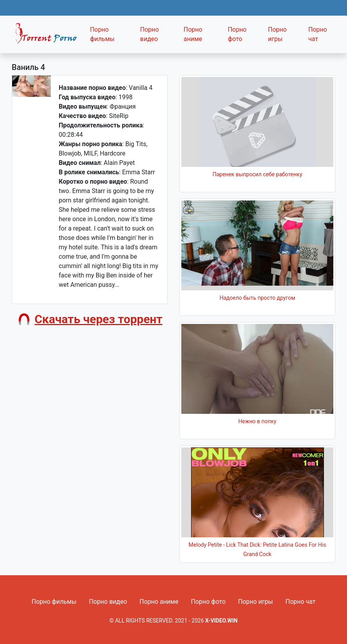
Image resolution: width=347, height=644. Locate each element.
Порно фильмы (102, 34)
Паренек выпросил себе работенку (258, 174)
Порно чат (318, 34)
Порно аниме (193, 34)
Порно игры (277, 34)
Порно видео (150, 34)
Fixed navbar (48, 36)
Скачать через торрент (98, 319)
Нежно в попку (257, 421)
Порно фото (237, 34)
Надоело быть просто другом (258, 298)
